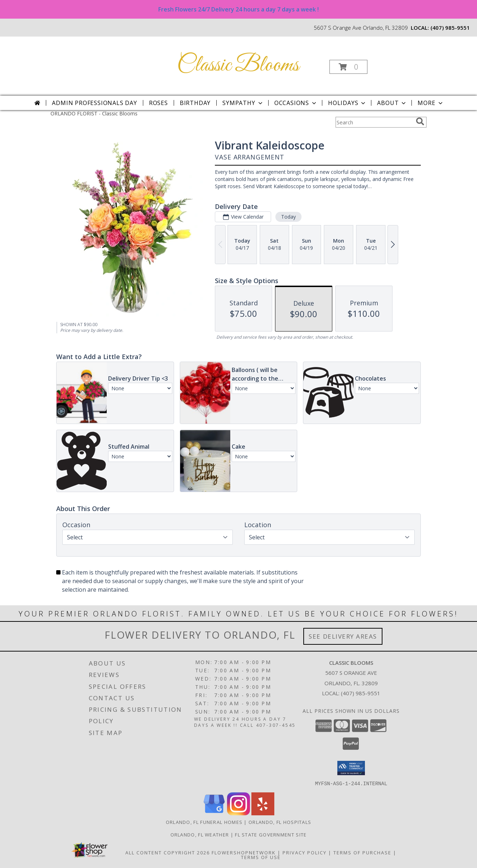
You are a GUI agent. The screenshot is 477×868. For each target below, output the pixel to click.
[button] (348, 67)
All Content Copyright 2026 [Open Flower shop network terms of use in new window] (168, 852)
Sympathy (243, 103)
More (431, 103)
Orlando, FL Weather (200, 834)
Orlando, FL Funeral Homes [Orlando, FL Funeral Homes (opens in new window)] (204, 822)
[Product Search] (374, 122)
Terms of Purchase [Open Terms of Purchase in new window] (362, 852)
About (392, 103)
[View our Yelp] (263, 813)
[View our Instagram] (238, 813)
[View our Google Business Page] (214, 813)
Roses (158, 103)
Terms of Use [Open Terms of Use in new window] (261, 857)
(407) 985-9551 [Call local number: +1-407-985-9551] (450, 28)
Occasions (296, 103)
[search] (420, 121)
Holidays (347, 103)
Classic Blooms (238, 65)
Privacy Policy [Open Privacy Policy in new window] (305, 852)
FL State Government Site (271, 834)
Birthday (195, 103)
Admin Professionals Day (94, 103)
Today (288, 217)
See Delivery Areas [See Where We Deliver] (343, 636)
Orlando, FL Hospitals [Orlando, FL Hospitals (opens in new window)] (280, 822)
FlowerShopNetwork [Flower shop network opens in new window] (244, 852)
